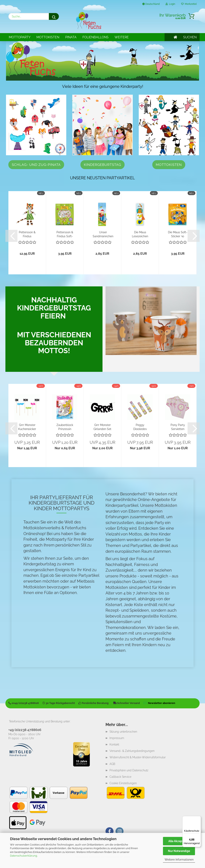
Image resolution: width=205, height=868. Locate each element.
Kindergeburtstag (102, 165)
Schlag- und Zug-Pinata (36, 165)
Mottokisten (48, 37)
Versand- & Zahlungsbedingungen (132, 751)
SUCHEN (190, 37)
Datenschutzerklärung (24, 856)
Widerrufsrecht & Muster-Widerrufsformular (138, 757)
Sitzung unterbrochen (123, 732)
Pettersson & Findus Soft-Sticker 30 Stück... (65, 234)
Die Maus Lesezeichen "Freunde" (140, 234)
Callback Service (120, 777)
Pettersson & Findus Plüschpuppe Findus (27, 234)
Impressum (117, 738)
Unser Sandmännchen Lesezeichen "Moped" (103, 234)
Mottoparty (20, 37)
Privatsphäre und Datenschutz (129, 770)
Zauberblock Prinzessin (65, 427)
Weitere (122, 37)
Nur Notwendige (179, 851)
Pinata (71, 37)
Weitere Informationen (179, 860)
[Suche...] (54, 16)
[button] (11, 236)
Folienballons (95, 37)
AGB (112, 764)
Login (170, 4)
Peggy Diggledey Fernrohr (140, 427)
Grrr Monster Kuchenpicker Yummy (27, 427)
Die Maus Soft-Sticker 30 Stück (178, 234)
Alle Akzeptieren (179, 841)
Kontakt (114, 744)
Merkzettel (189, 4)
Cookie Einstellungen (123, 783)
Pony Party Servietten (178, 427)
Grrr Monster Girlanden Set (102, 427)
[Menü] (199, 818)
